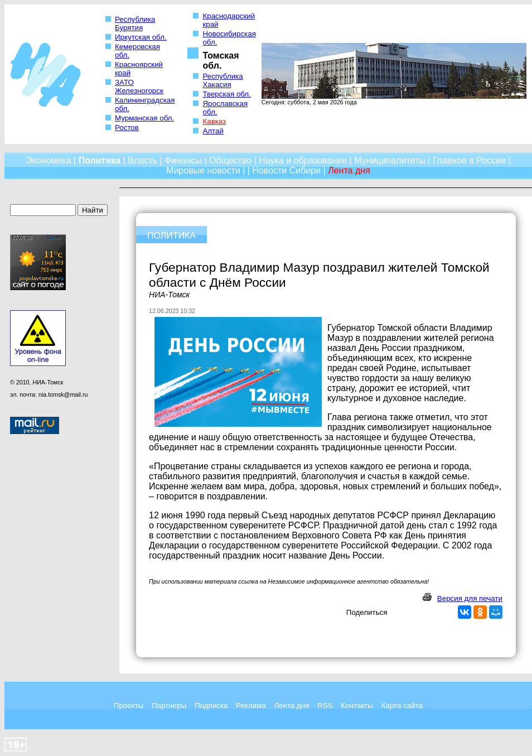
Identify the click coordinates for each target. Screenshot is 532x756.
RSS (325, 706)
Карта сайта (402, 706)
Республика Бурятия (135, 23)
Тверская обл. (226, 94)
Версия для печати (470, 598)
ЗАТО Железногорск (139, 86)
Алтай (213, 131)
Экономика (49, 160)
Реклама (251, 706)
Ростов (127, 127)
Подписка (211, 706)
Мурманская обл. (144, 118)
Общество (230, 160)
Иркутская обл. (141, 37)
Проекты (129, 706)
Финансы (183, 160)
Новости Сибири (286, 170)
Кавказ (214, 121)
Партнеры (169, 706)
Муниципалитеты (390, 160)
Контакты (357, 706)
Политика (100, 160)
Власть (142, 160)
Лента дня (291, 706)
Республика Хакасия (223, 80)
